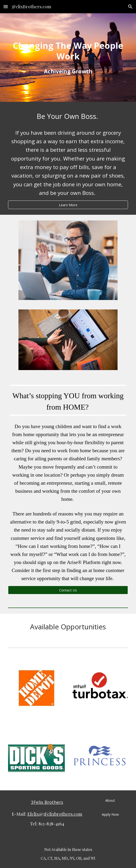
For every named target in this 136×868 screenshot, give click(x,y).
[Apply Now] (110, 814)
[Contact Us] (68, 590)
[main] (68, 51)
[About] (110, 800)
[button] (6, 7)
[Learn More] (68, 205)
